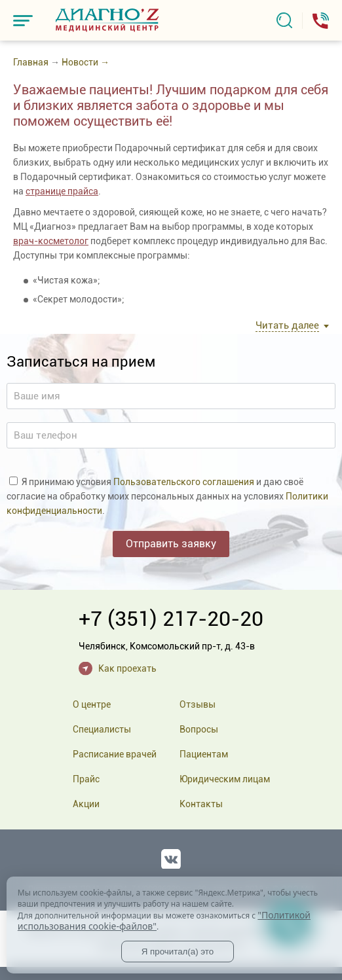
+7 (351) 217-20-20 (171, 619)
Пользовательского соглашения (184, 482)
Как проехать (127, 668)
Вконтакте (171, 856)
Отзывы (198, 704)
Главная (31, 62)
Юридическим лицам (225, 779)
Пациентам (204, 754)
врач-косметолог (51, 241)
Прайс (86, 779)
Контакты (201, 804)
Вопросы (199, 729)
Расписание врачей (115, 754)
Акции (86, 804)
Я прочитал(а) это (178, 952)
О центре (92, 704)
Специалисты (102, 729)
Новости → (85, 62)
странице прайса (62, 191)
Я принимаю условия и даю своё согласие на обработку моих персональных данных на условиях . (167, 496)
